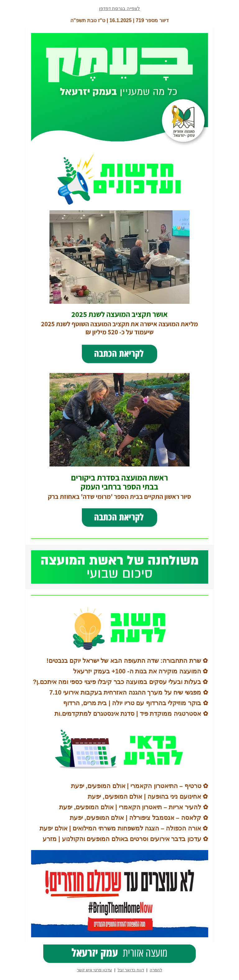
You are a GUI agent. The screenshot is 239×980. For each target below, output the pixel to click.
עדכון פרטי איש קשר (94, 970)
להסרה (156, 970)
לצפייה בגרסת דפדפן (119, 8)
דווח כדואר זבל (131, 970)
